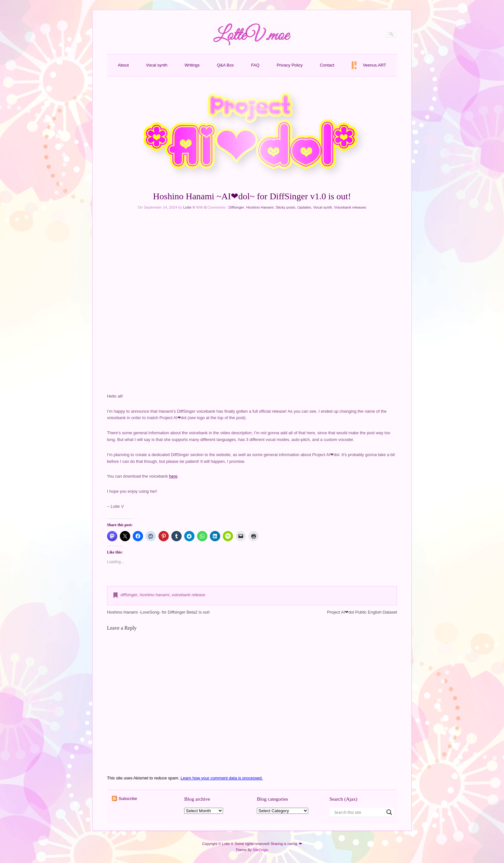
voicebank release (189, 595)
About (123, 65)
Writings (192, 65)
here (173, 476)
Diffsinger (236, 207)
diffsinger (129, 595)
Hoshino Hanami (260, 207)
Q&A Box (225, 65)
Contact (327, 65)
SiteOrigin (261, 850)
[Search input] (359, 812)
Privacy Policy (290, 65)
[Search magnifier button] (389, 812)
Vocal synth (157, 65)
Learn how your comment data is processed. (222, 778)
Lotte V (189, 207)
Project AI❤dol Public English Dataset (362, 612)
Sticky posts (285, 207)
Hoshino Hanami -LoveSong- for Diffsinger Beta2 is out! (158, 612)
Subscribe (128, 799)
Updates (304, 207)
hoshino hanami (155, 595)
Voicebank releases (350, 207)
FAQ (255, 65)
